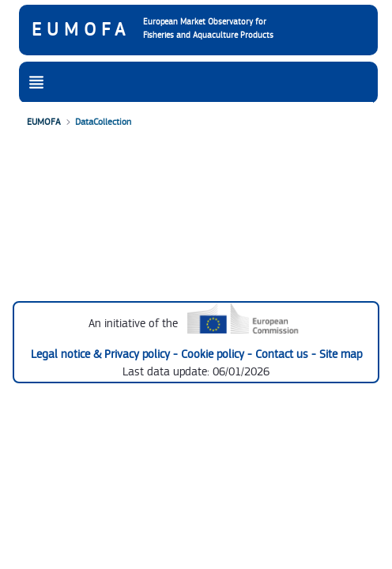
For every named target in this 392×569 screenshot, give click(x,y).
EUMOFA (81, 30)
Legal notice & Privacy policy (102, 354)
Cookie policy (214, 354)
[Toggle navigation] (36, 83)
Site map (341, 354)
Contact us (283, 354)
